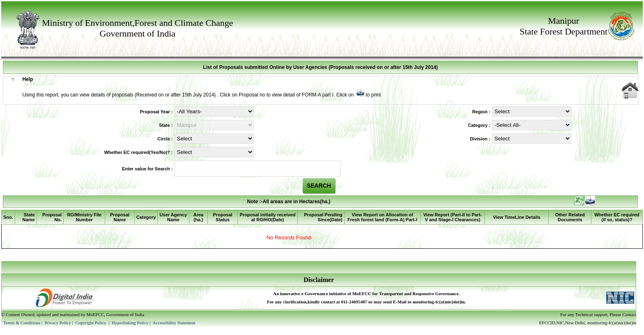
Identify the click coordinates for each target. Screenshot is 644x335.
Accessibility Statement (174, 323)
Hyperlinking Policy (130, 323)
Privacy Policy (58, 323)
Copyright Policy (91, 323)
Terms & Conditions (22, 323)
